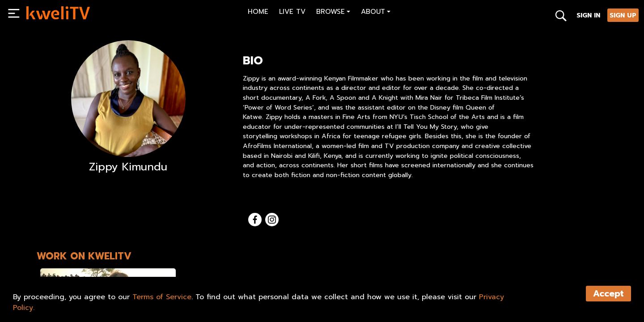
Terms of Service (162, 297)
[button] (333, 13)
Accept (608, 294)
